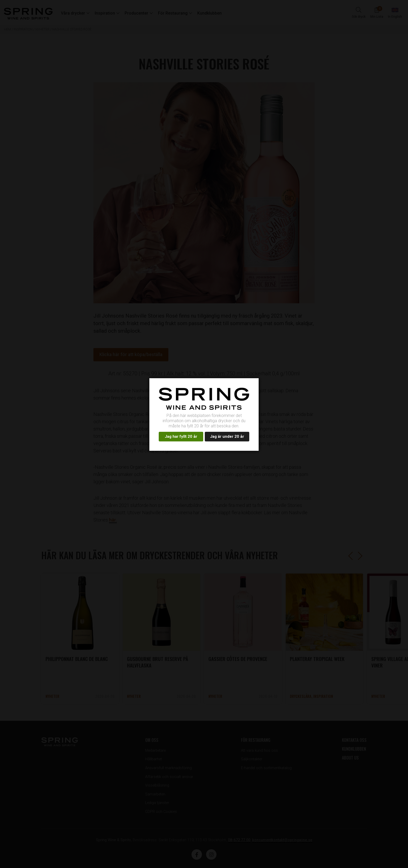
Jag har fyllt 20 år (181, 436)
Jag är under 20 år (227, 436)
